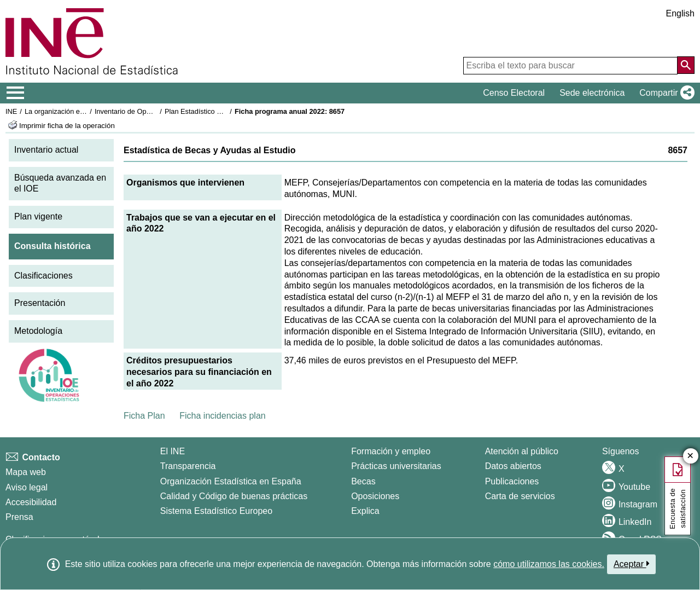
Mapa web (26, 472)
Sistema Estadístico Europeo (216, 511)
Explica (365, 511)
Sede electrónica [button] (592, 93)
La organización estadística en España (85, 111)
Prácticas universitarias (396, 466)
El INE (173, 451)
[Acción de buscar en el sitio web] (686, 65)
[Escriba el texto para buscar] (570, 66)
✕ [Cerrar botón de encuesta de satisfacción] (690, 456)
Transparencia (188, 466)
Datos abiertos (513, 466)
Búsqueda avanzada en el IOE (60, 183)
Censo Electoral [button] (514, 93)
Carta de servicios (520, 496)
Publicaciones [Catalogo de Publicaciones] (512, 481)
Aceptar (631, 564)
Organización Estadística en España (231, 481)
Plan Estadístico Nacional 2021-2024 (222, 111)
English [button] (680, 13)
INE (11, 111)
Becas (363, 481)
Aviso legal (27, 487)
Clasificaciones (43, 276)
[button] (665, 93)
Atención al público (522, 451)
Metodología (38, 331)
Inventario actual (46, 150)
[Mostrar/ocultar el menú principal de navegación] (16, 93)
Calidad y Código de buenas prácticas (234, 496)
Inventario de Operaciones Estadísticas (156, 111)
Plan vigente (38, 216)
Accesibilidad (31, 502)
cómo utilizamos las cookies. (549, 564)
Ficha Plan (144, 416)
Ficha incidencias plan (222, 416)
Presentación (40, 303)
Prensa (19, 517)
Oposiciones (375, 496)
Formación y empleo (391, 451)
